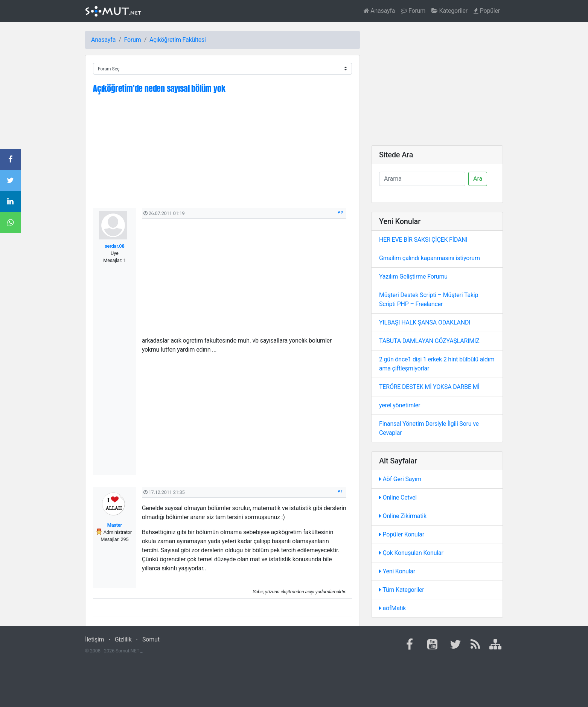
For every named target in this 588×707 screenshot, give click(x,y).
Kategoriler (449, 11)
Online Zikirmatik (403, 516)
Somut (151, 639)
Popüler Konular (402, 534)
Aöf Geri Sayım (400, 479)
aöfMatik (392, 608)
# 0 (340, 212)
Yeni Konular (397, 571)
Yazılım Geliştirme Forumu (413, 277)
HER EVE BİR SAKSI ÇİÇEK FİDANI (423, 240)
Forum (413, 11)
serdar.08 (114, 246)
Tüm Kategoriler (402, 590)
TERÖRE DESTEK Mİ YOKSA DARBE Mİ (429, 387)
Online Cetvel (398, 497)
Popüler (487, 11)
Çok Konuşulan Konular (411, 553)
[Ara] (422, 179)
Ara (478, 179)
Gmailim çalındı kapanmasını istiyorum (430, 258)
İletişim (94, 639)
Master (115, 525)
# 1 (340, 491)
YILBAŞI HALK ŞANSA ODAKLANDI (425, 322)
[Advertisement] (222, 155)
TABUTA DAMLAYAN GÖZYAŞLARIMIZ (429, 341)
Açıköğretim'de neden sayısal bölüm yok (159, 88)
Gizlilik (123, 639)
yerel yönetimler (400, 405)
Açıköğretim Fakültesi (178, 40)
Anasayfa (379, 11)
